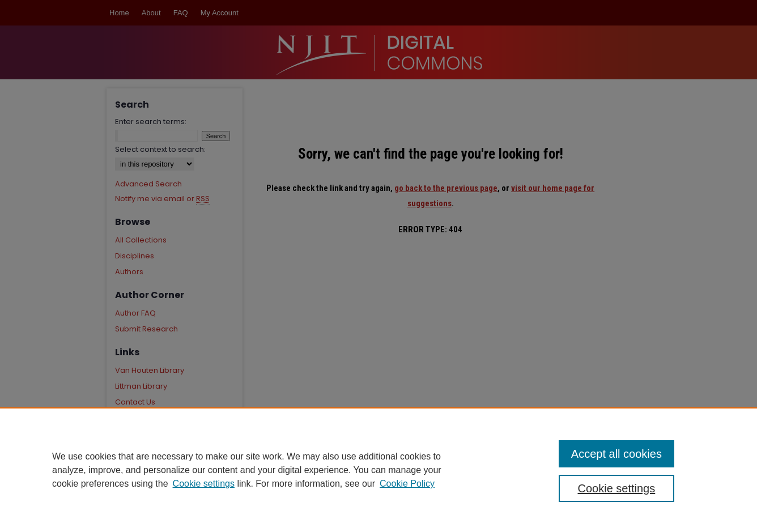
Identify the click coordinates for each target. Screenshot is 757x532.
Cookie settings (204, 484)
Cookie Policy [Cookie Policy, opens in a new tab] (407, 484)
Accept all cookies (616, 454)
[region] (378, 470)
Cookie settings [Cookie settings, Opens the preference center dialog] (617, 488)
